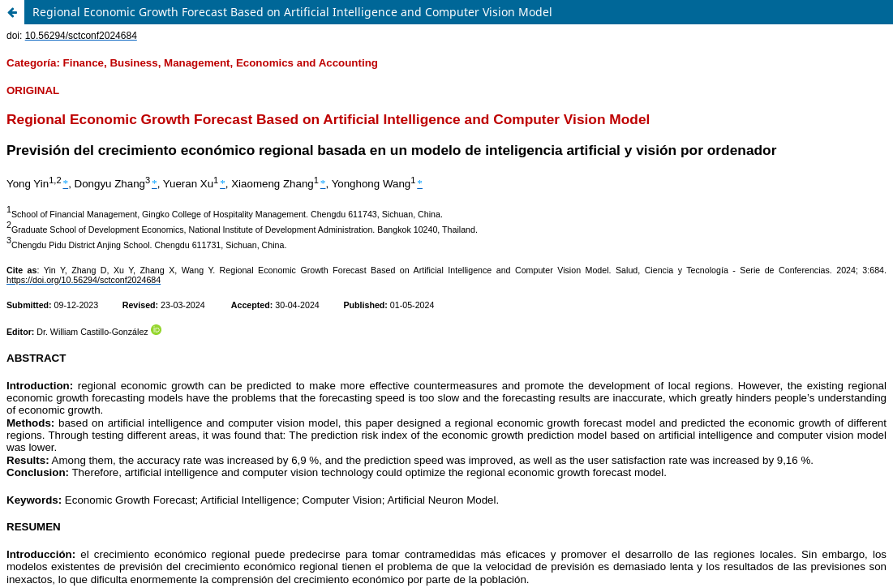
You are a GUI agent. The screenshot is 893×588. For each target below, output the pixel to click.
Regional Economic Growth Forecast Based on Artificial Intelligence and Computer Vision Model (292, 12)
